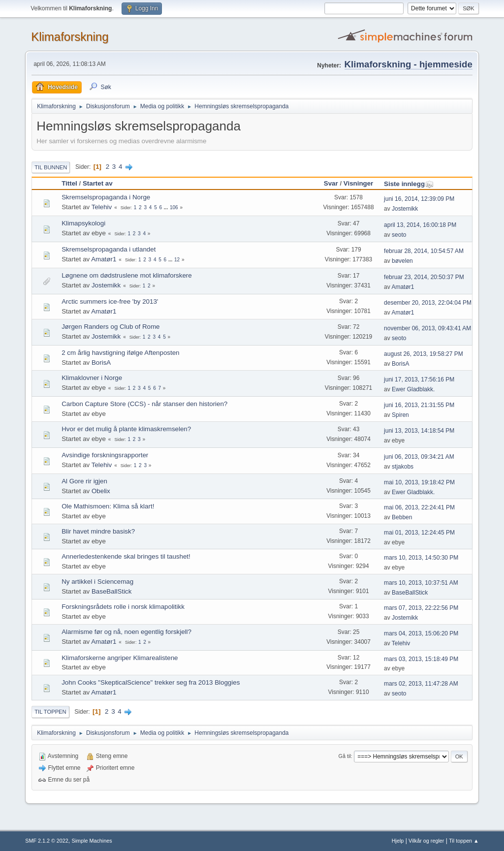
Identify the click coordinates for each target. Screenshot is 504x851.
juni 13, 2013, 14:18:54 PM (419, 431)
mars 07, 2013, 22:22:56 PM (421, 608)
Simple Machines (92, 841)
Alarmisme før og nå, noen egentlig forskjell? (126, 632)
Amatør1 (104, 259)
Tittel (69, 183)
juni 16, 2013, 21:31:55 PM (419, 405)
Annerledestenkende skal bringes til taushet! (126, 556)
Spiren (400, 415)
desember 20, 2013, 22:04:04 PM (428, 303)
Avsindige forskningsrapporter (105, 455)
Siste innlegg (409, 184)
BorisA (101, 362)
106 (174, 207)
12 (177, 260)
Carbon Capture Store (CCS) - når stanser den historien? (144, 404)
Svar (331, 183)
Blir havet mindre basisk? (98, 531)
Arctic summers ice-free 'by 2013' (110, 301)
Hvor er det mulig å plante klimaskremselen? (126, 429)
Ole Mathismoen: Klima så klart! (108, 506)
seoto (399, 235)
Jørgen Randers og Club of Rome (110, 327)
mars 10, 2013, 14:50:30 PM (421, 558)
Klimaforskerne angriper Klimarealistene (120, 658)
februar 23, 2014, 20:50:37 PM (424, 277)
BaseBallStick (112, 591)
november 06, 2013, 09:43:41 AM (427, 328)
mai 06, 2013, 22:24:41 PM (419, 507)
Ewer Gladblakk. (413, 389)
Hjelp (398, 841)
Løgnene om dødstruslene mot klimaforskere (126, 275)
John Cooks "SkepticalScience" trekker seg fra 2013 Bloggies (151, 682)
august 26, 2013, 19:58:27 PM (424, 354)
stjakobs (403, 467)
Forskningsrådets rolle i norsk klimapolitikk (123, 607)
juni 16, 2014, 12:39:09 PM (419, 199)
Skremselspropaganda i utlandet (109, 249)
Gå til (345, 756)
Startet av (98, 183)
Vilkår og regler (426, 841)
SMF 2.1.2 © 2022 (47, 841)
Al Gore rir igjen (84, 481)
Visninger (359, 183)
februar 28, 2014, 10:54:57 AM (424, 251)
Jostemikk (405, 209)
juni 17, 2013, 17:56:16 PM (419, 379)
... (167, 207)
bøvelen (402, 261)
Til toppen (50, 712)
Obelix (101, 491)
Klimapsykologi (83, 223)
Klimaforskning (70, 37)
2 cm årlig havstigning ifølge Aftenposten (120, 353)
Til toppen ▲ (464, 841)
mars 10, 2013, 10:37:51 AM (421, 583)
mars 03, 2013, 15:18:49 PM (421, 659)
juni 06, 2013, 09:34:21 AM (419, 457)
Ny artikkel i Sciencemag (97, 582)
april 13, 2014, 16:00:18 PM (420, 225)
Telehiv (102, 207)
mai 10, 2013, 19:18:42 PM (419, 482)
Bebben (402, 517)
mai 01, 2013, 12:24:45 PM (419, 533)
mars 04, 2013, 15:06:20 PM (421, 633)
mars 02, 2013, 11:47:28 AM (421, 684)
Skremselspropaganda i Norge (106, 197)
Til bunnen (51, 167)
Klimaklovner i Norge (92, 378)
